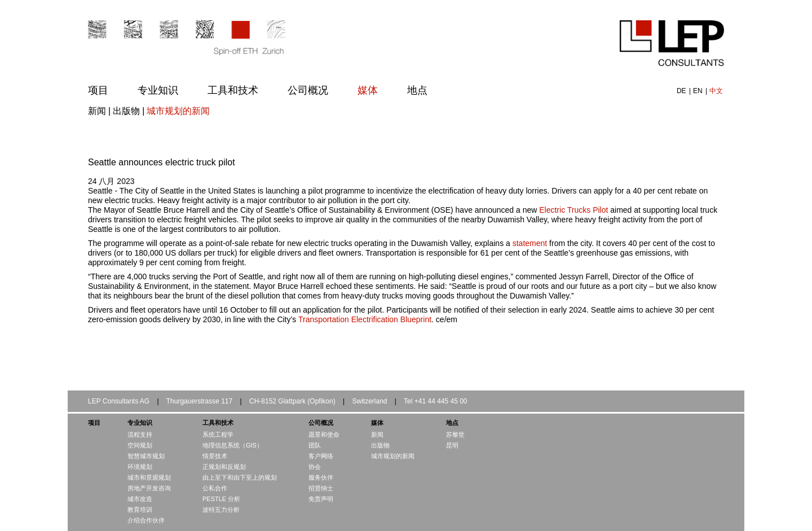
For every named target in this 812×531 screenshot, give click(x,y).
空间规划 (140, 445)
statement (530, 243)
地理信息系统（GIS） (233, 445)
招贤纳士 (321, 488)
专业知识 (158, 90)
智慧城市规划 (146, 456)
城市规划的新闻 (178, 111)
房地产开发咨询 (149, 488)
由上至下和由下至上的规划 (240, 477)
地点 (417, 90)
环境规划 (140, 467)
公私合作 (215, 488)
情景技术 (215, 456)
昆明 (452, 445)
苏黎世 (455, 435)
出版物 (126, 111)
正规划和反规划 (224, 467)
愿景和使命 (324, 435)
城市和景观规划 (149, 477)
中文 (716, 91)
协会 (315, 467)
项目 (98, 90)
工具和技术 (233, 90)
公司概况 (308, 90)
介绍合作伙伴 (146, 520)
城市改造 (140, 499)
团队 (315, 445)
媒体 (368, 90)
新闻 (97, 111)
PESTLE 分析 (221, 499)
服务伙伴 (321, 477)
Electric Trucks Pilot (573, 210)
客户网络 (321, 456)
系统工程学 (218, 435)
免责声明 (321, 499)
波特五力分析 (221, 510)
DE (682, 91)
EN (699, 91)
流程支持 (140, 435)
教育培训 (140, 510)
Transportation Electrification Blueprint (365, 319)
